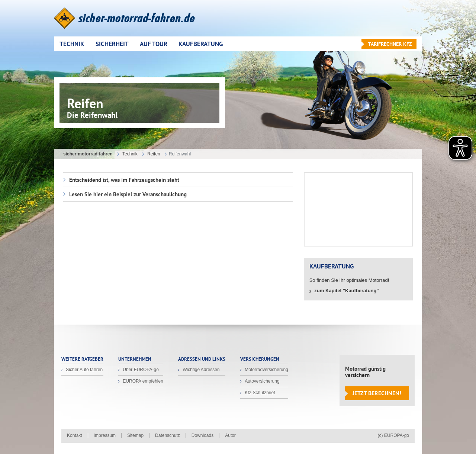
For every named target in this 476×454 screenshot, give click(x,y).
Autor (230, 435)
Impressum (105, 435)
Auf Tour (154, 44)
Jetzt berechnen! (377, 393)
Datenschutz (168, 435)
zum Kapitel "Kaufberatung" (346, 291)
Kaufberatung (201, 44)
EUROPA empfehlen (142, 381)
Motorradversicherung (266, 370)
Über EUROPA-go (140, 370)
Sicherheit (112, 44)
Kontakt (75, 435)
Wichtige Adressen (201, 370)
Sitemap (135, 435)
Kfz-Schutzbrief (259, 393)
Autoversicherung (262, 381)
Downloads (202, 435)
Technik (72, 44)
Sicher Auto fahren (84, 370)
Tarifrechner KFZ (390, 44)
